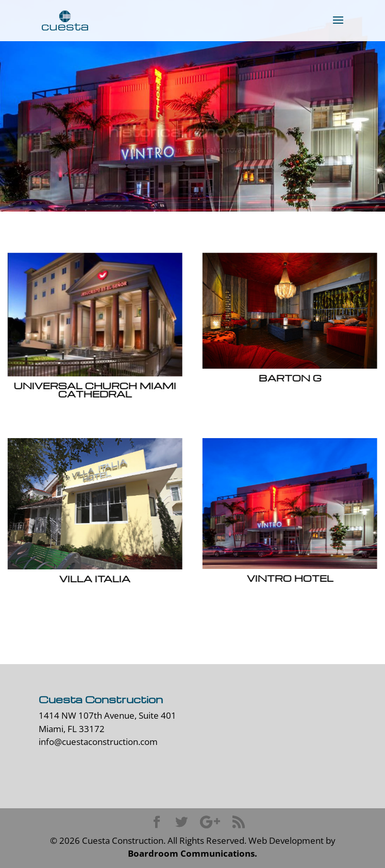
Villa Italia (94, 578)
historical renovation (193, 134)
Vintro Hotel (290, 578)
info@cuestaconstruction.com (98, 742)
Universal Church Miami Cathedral (95, 389)
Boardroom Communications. (192, 853)
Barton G (290, 378)
